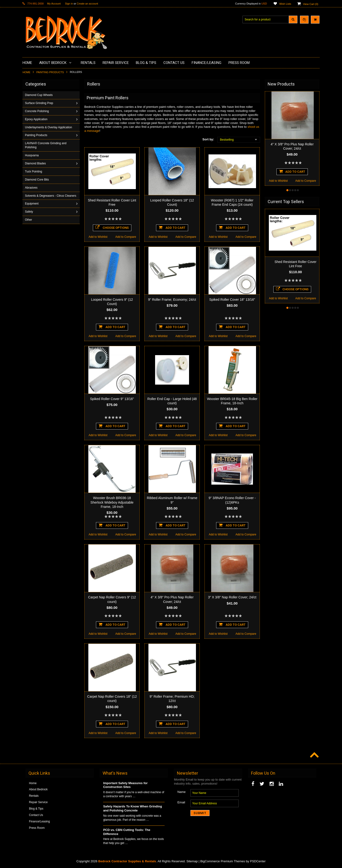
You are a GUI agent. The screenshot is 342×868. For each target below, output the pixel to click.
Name (182, 792)
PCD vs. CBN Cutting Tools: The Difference (127, 832)
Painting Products (50, 72)
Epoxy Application (37, 119)
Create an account (87, 4)
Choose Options (112, 227)
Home (26, 72)
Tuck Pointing (34, 172)
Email (181, 802)
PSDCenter (258, 861)
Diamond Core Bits (37, 180)
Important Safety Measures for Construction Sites (125, 785)
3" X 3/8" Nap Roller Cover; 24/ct (232, 597)
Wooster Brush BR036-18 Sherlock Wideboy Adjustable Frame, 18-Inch (112, 502)
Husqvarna (32, 155)
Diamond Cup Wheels (39, 95)
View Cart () (311, 4)
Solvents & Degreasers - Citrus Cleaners (45, 198)
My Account (54, 4)
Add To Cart (172, 227)
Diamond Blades (36, 163)
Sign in (69, 4)
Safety (29, 216)
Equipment (32, 208)
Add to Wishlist (98, 237)
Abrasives (32, 188)
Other (29, 224)
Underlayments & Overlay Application (49, 127)
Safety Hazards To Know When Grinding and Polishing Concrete (133, 808)
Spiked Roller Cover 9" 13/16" (112, 399)
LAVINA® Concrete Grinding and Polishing (46, 145)
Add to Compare (126, 237)
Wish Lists (285, 4)
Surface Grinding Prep (40, 103)
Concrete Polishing (37, 111)
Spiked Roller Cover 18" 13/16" (232, 300)
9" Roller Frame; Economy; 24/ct (172, 300)
